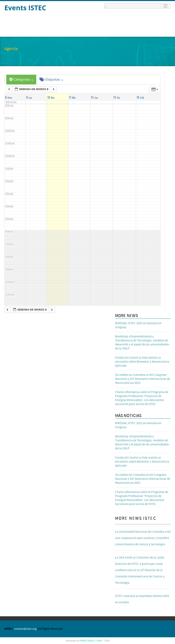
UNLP (100, 641)
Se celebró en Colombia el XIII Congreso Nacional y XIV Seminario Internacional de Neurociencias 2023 (143, 379)
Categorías (21, 79)
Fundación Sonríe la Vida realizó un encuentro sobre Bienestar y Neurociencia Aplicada (142, 362)
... (106, 6)
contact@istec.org (25, 629)
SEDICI (91, 641)
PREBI (84, 641)
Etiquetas (51, 79)
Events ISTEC (25, 8)
